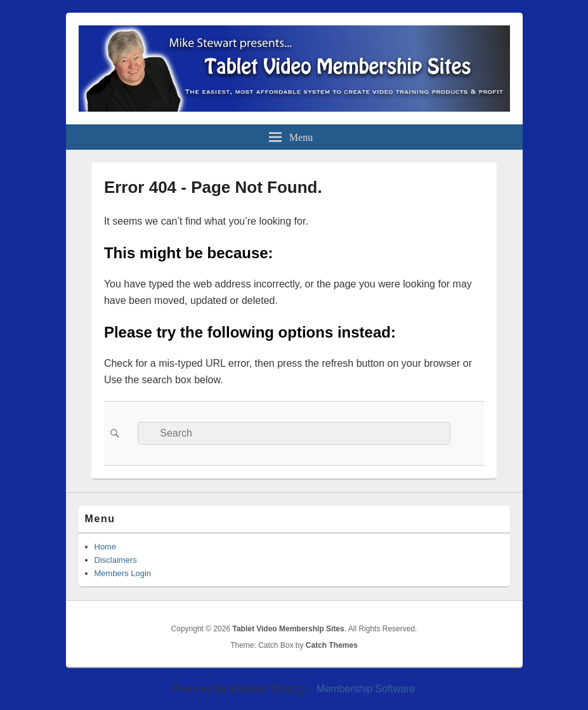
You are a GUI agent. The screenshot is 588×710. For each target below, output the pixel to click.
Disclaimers (116, 560)
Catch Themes (332, 645)
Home (106, 547)
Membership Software (366, 689)
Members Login (123, 573)
